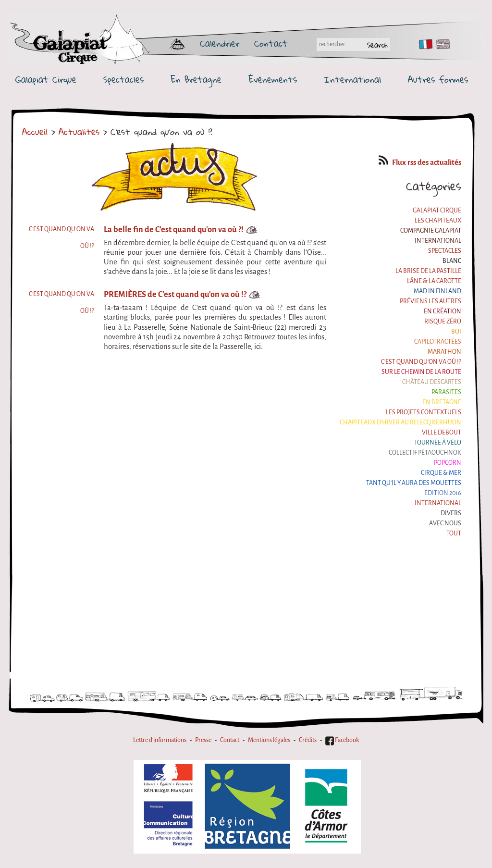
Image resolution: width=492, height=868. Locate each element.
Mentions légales (269, 740)
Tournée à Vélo (438, 443)
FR (424, 44)
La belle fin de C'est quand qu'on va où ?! (174, 229)
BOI (456, 332)
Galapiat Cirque (46, 80)
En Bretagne (196, 80)
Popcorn (448, 463)
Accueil (35, 132)
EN (441, 44)
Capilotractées (438, 342)
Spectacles (123, 80)
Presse (203, 740)
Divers (451, 513)
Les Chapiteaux (438, 221)
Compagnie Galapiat (431, 231)
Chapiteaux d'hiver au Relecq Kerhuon (400, 422)
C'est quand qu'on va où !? (421, 362)
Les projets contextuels (424, 412)
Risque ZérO (443, 322)
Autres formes (438, 80)
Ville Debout (442, 433)
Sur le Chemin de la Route (421, 372)
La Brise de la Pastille (428, 271)
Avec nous (445, 523)
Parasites (446, 392)
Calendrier (220, 43)
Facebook (342, 740)
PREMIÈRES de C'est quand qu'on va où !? (175, 294)
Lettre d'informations (160, 740)
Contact (271, 43)
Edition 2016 (443, 493)
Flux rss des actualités (420, 162)
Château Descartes (432, 382)
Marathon (444, 352)
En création (443, 311)
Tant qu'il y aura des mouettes (414, 483)
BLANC (452, 261)
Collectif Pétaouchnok (425, 453)
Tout (454, 533)
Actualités (79, 132)
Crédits (308, 740)
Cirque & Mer (441, 473)
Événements (273, 80)
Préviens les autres (430, 301)
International (352, 80)
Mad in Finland (437, 291)
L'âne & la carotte (434, 281)
